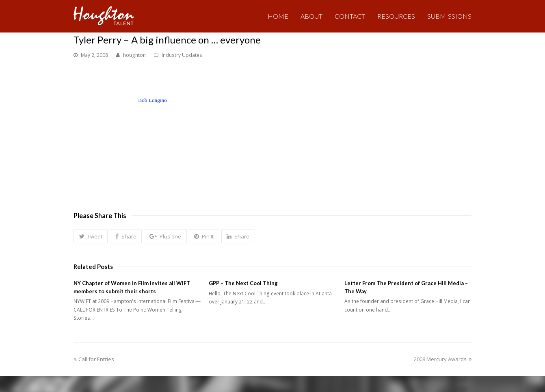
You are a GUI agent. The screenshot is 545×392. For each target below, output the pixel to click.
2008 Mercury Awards (443, 359)
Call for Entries (94, 359)
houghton (134, 55)
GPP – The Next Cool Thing (243, 283)
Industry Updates (182, 55)
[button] (91, 236)
